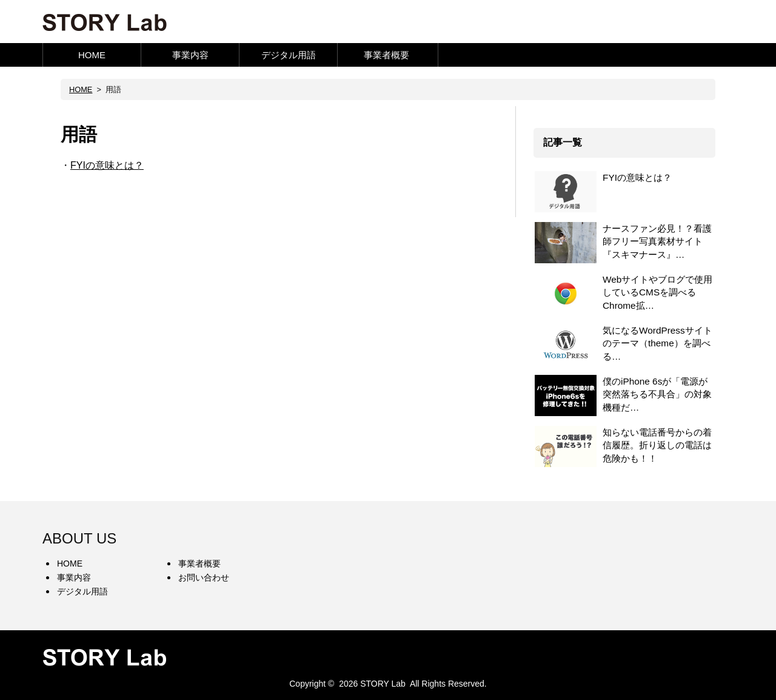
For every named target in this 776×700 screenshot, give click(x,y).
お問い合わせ (204, 577)
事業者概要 (386, 55)
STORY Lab (383, 684)
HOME (92, 55)
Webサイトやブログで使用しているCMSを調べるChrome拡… (657, 292)
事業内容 (190, 55)
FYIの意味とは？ (107, 165)
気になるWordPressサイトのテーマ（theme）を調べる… (657, 343)
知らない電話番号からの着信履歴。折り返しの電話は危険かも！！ (657, 445)
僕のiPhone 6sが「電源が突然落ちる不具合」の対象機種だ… (657, 394)
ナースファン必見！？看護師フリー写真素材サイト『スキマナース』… (657, 241)
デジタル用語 (289, 55)
